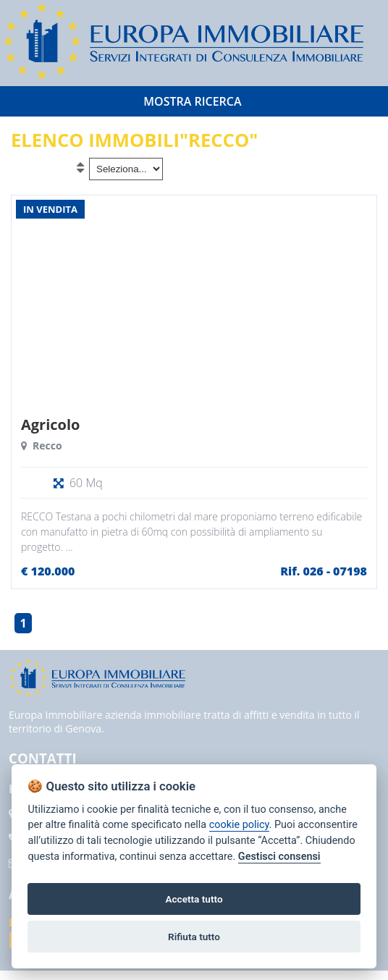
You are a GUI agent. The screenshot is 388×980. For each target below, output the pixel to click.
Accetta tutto (194, 899)
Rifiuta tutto (194, 937)
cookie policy (239, 825)
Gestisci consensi (279, 857)
